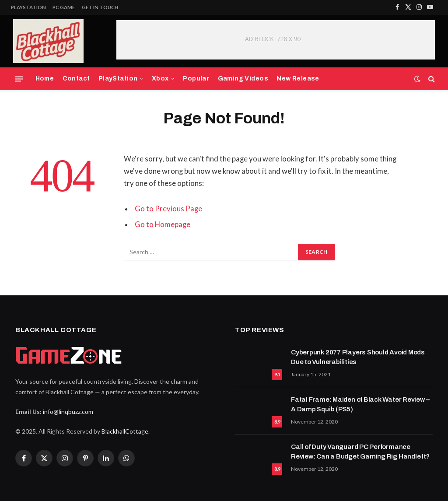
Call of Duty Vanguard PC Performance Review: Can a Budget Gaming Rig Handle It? (360, 451)
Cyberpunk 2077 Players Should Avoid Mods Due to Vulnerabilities (358, 357)
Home (45, 79)
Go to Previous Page (168, 209)
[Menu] (19, 79)
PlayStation (28, 7)
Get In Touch (100, 7)
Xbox (160, 79)
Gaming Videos (243, 79)
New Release (298, 79)
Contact (76, 79)
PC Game (64, 7)
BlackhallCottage (125, 431)
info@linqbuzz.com (68, 412)
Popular (196, 79)
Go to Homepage (163, 224)
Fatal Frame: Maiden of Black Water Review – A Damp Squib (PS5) (360, 404)
